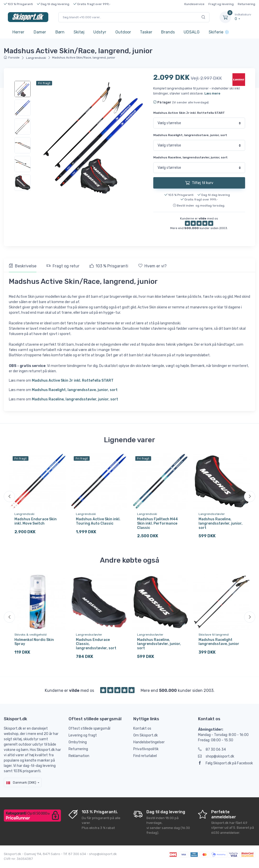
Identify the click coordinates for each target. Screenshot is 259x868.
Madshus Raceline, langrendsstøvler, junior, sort (190, 157)
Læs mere (212, 93)
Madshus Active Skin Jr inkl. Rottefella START (189, 113)
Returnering (246, 4)
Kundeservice (194, 4)
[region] (23, 136)
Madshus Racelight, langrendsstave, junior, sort (190, 135)
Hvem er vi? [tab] (153, 266)
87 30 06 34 (212, 752)
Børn (60, 32)
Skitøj (79, 32)
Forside (12, 58)
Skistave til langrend (214, 636)
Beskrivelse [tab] (23, 266)
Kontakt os (142, 731)
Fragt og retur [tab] (63, 266)
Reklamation (79, 758)
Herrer (18, 32)
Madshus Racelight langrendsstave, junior (219, 643)
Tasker (146, 32)
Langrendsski (36, 58)
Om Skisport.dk (146, 738)
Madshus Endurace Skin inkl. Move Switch (36, 521)
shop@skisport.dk (216, 759)
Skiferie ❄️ (219, 32)
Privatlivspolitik (146, 752)
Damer (40, 32)
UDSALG (192, 32)
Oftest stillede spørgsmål (89, 731)
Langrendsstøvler (212, 514)
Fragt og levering (221, 4)
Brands (168, 32)
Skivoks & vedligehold (30, 636)
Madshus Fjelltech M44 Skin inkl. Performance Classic (157, 523)
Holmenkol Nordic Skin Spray (34, 643)
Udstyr (100, 32)
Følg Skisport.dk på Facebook (225, 766)
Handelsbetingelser (149, 745)
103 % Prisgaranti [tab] (109, 266)
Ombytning (78, 745)
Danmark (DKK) (21, 785)
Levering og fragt (83, 738)
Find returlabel (145, 758)
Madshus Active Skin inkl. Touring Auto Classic (98, 521)
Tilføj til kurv (199, 183)
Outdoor (123, 32)
